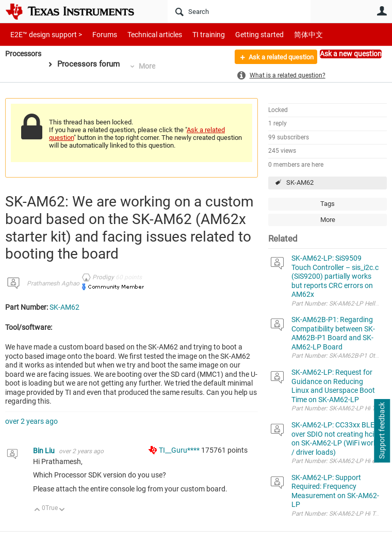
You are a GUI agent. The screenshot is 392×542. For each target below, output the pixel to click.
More (151, 66)
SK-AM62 (300, 182)
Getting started (241, 34)
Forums (97, 34)
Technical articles (144, 34)
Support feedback (382, 431)
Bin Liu (45, 451)
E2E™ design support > (43, 34)
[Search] (239, 11)
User (382, 11)
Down (62, 510)
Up (37, 510)
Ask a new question (351, 54)
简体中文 (287, 34)
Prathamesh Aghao (53, 283)
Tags (328, 204)
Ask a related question (275, 58)
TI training (195, 34)
